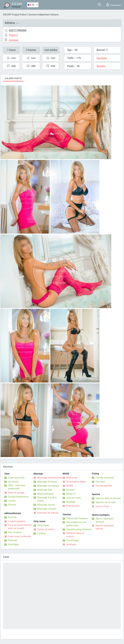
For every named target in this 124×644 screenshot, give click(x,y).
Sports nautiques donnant (105, 520)
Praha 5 (24, 15)
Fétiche (12, 505)
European (102, 58)
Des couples (15, 532)
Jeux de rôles (74, 498)
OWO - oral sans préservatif (17, 487)
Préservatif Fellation (77, 518)
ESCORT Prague (11, 15)
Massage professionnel (50, 478)
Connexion (114, 5)
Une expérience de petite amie (76, 524)
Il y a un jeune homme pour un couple (20, 527)
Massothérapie (45, 494)
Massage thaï (45, 490)
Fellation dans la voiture (75, 535)
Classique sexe (16, 478)
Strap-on (71, 494)
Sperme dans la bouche (108, 498)
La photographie (17, 521)
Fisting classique (105, 478)
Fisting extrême (104, 486)
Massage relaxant (47, 509)
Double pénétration (18, 497)
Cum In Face (102, 506)
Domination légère (76, 482)
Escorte (12, 517)
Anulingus (13, 544)
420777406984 (18, 30)
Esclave (71, 490)
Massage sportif (46, 505)
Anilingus (71, 544)
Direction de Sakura (48, 513)
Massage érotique (47, 482)
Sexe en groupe (16, 493)
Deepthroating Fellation (79, 529)
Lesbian (41, 533)
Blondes (101, 66)
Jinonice (32, 15)
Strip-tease (43, 525)
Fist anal (100, 482)
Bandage (71, 502)
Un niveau (13, 482)
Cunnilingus (73, 540)
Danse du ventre (46, 529)
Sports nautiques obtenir (105, 527)
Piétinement (73, 506)
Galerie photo (13, 78)
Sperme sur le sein (106, 502)
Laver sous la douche (20, 536)
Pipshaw (13, 540)
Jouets (12, 501)
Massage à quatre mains (47, 499)
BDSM (70, 486)
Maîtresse (72, 478)
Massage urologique (48, 486)
